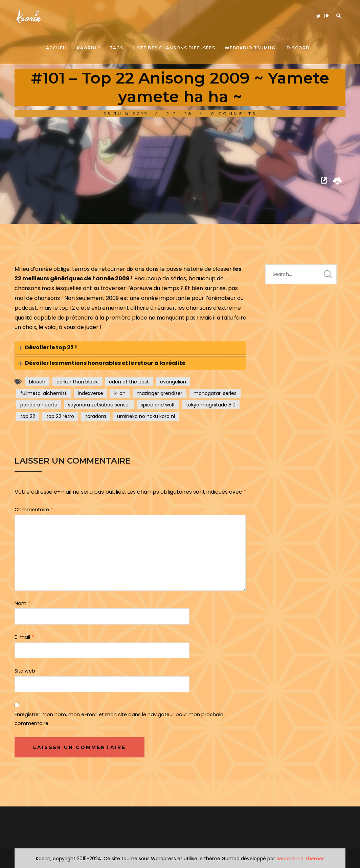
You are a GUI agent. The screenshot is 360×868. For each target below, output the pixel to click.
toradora (96, 416)
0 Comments (234, 113)
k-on (120, 393)
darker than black (77, 382)
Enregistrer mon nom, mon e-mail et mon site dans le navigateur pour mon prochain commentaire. (119, 719)
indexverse (91, 393)
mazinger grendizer (160, 393)
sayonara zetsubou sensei (99, 405)
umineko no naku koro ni (146, 416)
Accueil (57, 48)
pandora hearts (39, 405)
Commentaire (34, 510)
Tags (116, 48)
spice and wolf (158, 405)
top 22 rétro (60, 416)
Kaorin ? (88, 48)
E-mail (24, 637)
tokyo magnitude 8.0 (211, 405)
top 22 (28, 416)
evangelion (173, 382)
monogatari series (215, 393)
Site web (25, 671)
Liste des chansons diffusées (174, 48)
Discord (298, 48)
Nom (22, 603)
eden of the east (129, 382)
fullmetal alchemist (43, 393)
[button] (130, 348)
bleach (37, 382)
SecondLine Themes (300, 859)
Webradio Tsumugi (251, 48)
